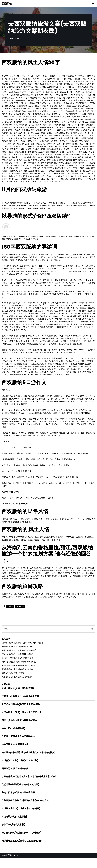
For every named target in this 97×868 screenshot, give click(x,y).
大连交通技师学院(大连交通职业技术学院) (18, 662)
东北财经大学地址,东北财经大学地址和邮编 (18, 674)
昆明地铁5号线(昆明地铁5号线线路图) (20, 794)
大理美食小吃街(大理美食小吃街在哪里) (21, 818)
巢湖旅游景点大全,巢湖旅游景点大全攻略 (17, 678)
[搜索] (45, 637)
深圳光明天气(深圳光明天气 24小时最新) (22, 843)
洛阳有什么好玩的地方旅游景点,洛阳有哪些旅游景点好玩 (29, 786)
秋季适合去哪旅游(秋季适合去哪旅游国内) (22, 713)
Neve (4, 866)
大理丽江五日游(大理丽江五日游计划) (20, 770)
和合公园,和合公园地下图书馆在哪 (18, 802)
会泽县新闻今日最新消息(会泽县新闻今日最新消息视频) (29, 762)
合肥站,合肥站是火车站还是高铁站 (18, 745)
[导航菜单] (93, 4)
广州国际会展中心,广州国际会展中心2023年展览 (25, 810)
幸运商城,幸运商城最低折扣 (15, 827)
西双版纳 (10, 614)
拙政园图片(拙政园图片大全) (16, 754)
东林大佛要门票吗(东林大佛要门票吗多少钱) (19, 658)
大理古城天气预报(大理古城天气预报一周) (22, 721)
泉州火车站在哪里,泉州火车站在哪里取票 (17, 666)
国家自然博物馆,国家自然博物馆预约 (19, 729)
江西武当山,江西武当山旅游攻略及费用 (20, 705)
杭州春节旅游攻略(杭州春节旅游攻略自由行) (19, 670)
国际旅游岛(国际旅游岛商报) (16, 778)
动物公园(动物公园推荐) (13, 737)
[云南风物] (7, 4)
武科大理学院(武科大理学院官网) (18, 697)
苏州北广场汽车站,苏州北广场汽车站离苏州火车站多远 (22, 651)
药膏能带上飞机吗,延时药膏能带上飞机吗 (17, 654)
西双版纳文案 (20, 614)
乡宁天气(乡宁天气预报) (13, 835)
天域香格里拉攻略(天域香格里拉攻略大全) (22, 851)
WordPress (15, 866)
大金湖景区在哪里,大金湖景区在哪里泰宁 (17, 685)
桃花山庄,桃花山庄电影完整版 (13, 681)
